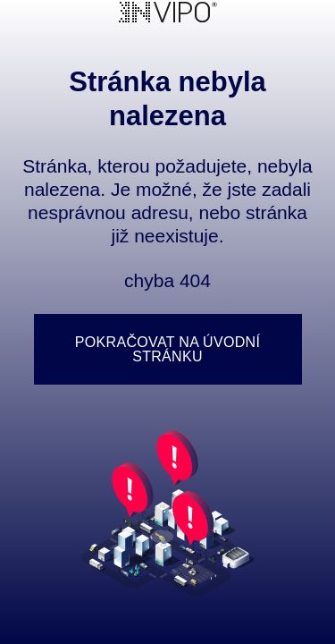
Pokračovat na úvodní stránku (167, 349)
